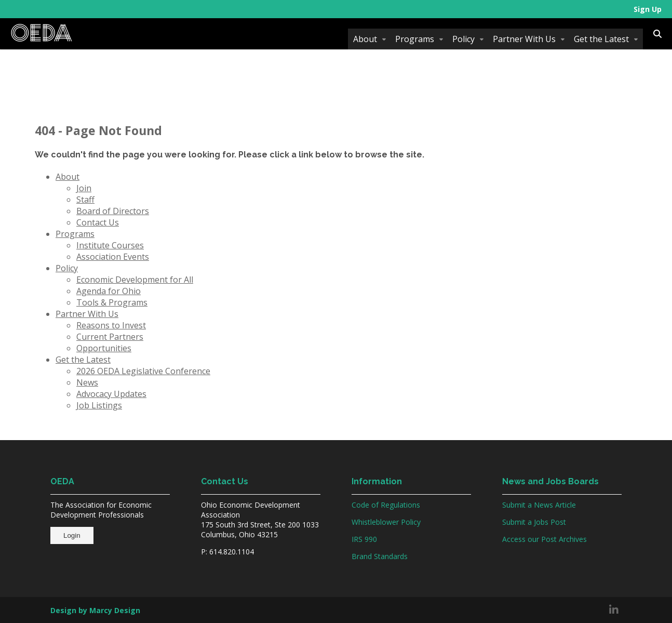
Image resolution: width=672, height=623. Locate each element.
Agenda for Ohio (109, 291)
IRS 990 (364, 539)
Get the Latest (601, 39)
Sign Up (648, 9)
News (87, 382)
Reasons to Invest (111, 325)
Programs (415, 39)
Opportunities (104, 348)
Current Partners (110, 337)
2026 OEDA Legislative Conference (143, 371)
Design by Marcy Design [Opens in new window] (95, 610)
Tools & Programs (112, 302)
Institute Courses (110, 245)
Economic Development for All (135, 280)
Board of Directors (113, 211)
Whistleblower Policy (386, 522)
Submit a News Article (539, 505)
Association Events (113, 257)
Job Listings (99, 405)
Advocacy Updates (111, 394)
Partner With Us (524, 39)
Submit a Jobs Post (534, 522)
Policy (463, 39)
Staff (85, 200)
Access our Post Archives (545, 539)
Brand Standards (380, 556)
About (365, 39)
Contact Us (98, 222)
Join (84, 188)
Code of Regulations (386, 505)
